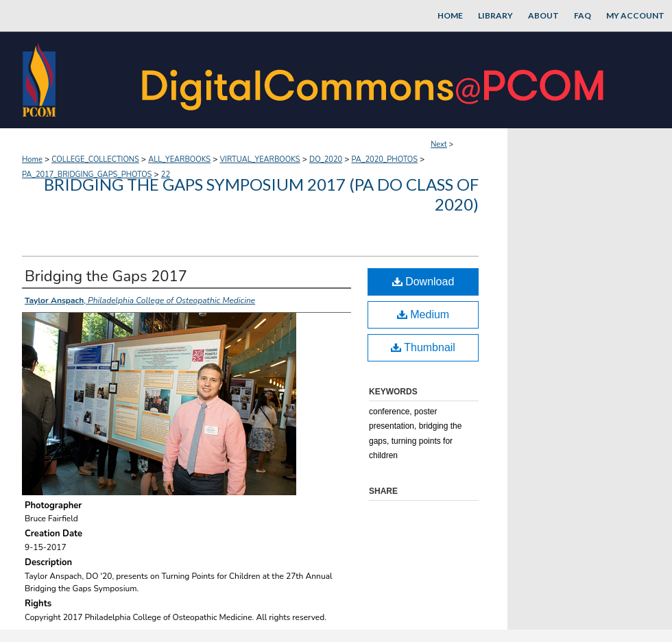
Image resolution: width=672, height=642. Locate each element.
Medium (423, 314)
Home (32, 159)
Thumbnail (423, 347)
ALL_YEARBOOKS (179, 159)
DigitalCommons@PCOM (374, 80)
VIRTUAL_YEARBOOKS (260, 159)
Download (423, 282)
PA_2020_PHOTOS (385, 159)
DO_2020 (326, 159)
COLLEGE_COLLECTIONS (95, 159)
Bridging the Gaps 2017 (106, 276)
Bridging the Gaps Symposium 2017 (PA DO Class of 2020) (261, 194)
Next (439, 144)
